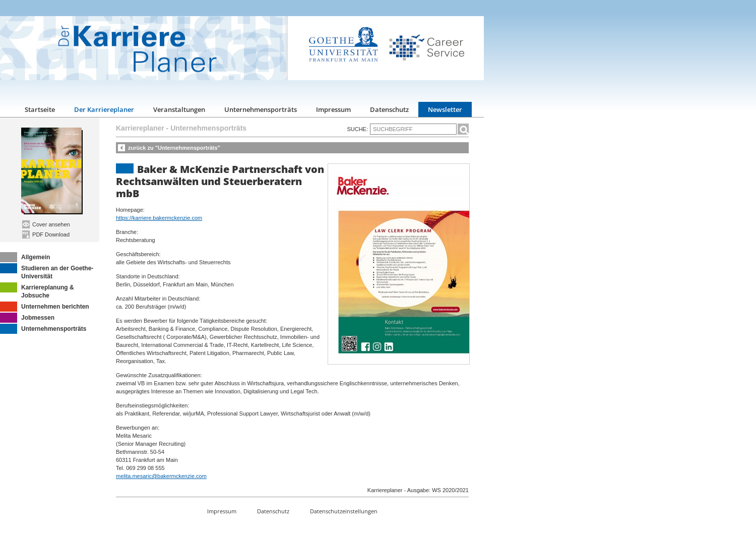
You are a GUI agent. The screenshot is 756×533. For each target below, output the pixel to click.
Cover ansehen (46, 224)
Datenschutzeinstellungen (344, 511)
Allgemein (25, 257)
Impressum (333, 109)
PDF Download (46, 234)
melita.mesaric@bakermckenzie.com (161, 476)
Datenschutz (389, 109)
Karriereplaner (140, 128)
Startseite (40, 109)
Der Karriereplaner (104, 109)
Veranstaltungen (179, 109)
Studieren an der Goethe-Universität (47, 272)
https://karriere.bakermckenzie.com (159, 218)
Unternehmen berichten (45, 307)
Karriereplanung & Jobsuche (37, 291)
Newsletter (445, 109)
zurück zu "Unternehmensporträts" (174, 148)
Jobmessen (27, 318)
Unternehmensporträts (261, 109)
